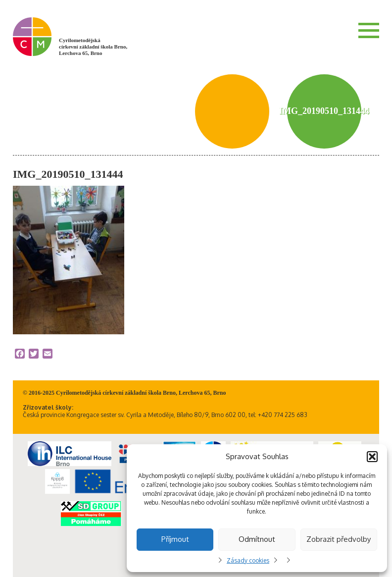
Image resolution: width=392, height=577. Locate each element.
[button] (372, 457)
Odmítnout (257, 539)
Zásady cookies (248, 560)
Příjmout (175, 539)
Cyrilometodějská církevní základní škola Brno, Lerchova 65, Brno (93, 47)
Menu (369, 30)
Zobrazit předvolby (339, 539)
